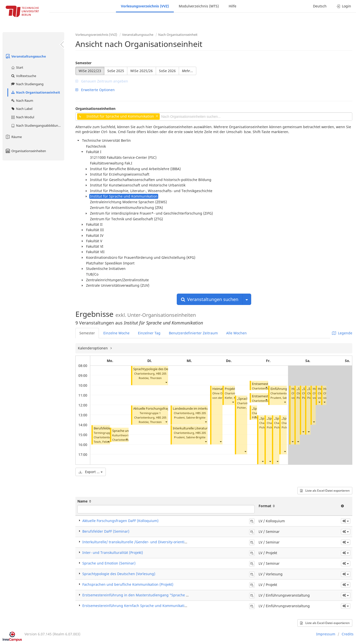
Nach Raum (22, 101)
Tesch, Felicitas (103, 442)
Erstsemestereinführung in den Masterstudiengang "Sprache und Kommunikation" (152, 595)
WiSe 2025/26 (142, 71)
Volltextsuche (23, 76)
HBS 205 (161, 373)
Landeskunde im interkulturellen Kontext (203, 409)
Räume (13, 137)
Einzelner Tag (149, 333)
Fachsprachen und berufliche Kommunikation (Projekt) (128, 584)
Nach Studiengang (27, 84)
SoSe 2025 (116, 71)
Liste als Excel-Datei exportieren (325, 491)
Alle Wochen (236, 333)
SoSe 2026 (167, 71)
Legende (342, 333)
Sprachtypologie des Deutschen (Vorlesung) (119, 574)
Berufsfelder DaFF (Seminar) (106, 531)
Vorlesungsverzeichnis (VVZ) (145, 6)
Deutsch (320, 6)
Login (344, 6)
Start (17, 67)
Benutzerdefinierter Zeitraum (193, 333)
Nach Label (22, 109)
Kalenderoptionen (93, 348)
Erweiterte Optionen (95, 90)
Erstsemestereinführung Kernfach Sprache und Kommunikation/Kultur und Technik (152, 606)
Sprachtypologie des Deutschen (157, 369)
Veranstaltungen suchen (210, 299)
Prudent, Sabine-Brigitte (190, 417)
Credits (348, 634)
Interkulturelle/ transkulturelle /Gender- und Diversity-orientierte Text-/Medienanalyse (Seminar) (163, 542)
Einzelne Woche (116, 333)
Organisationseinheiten (25, 151)
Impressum (326, 634)
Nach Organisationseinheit (35, 92)
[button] (108, 442)
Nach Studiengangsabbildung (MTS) (37, 125)
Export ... (91, 472)
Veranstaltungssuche (25, 56)
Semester (83, 63)
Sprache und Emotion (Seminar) (109, 563)
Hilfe (233, 6)
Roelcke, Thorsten (150, 378)
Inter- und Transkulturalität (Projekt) (113, 553)
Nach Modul (22, 117)
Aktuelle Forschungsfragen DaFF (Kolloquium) (167, 409)
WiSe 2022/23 (90, 71)
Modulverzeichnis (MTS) (199, 6)
